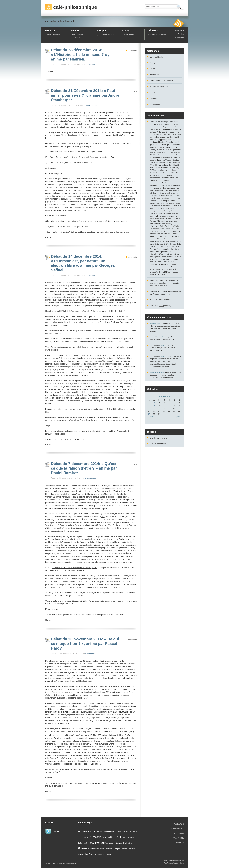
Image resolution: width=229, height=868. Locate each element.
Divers (152, 69)
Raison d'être (100, 854)
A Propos (101, 30)
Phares (83, 848)
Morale (81, 854)
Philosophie (95, 837)
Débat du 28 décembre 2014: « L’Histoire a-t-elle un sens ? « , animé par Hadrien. (80, 54)
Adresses (153, 30)
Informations (155, 75)
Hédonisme (82, 831)
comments (132, 51)
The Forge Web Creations (174, 863)
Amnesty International (123, 831)
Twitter (56, 831)
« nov (150, 417)
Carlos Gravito (155, 337)
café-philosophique (75, 7)
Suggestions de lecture (159, 86)
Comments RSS (177, 829)
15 (149, 408)
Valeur (109, 854)
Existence (132, 849)
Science (124, 849)
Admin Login (179, 833)
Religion (117, 849)
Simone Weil (83, 837)
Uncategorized (91, 64)
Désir (125, 843)
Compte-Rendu (94, 843)
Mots (132, 837)
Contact (126, 30)
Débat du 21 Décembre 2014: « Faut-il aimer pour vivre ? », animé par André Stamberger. (85, 95)
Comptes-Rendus (157, 57)
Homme (126, 837)
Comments (179, 38)
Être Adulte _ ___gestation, (160, 306)
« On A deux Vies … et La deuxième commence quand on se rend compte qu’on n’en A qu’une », (164, 283)
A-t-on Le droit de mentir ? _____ (163, 300)
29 (149, 414)
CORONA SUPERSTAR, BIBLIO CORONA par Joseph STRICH (164, 348)
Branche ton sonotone (158, 438)
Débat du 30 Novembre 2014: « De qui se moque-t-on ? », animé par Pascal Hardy (85, 644)
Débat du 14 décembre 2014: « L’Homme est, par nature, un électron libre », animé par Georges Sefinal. (83, 263)
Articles (181, 34)
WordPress (179, 843)
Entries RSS (179, 824)
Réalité (91, 849)
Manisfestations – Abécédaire (161, 81)
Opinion (119, 843)
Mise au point (110, 843)
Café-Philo (115, 837)
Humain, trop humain (158, 444)
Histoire (75, 30)
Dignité (135, 831)
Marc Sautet (89, 854)
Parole (104, 837)
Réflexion (109, 849)
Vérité (130, 843)
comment (132, 91)
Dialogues (154, 63)
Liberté (111, 831)
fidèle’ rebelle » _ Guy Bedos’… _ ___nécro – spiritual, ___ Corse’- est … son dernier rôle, (166, 375)
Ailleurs (91, 831)
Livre (102, 849)
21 (179, 408)
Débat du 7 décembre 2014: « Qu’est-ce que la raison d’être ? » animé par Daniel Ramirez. (84, 468)
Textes (152, 92)
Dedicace (50, 30)
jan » (178, 417)
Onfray (81, 843)
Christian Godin (102, 831)
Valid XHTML (179, 838)
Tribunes (153, 98)
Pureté (97, 849)
